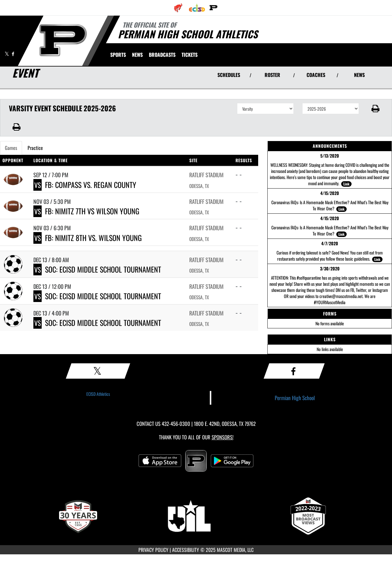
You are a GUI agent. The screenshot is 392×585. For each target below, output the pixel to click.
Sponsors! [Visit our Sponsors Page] (222, 437)
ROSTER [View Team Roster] (272, 75)
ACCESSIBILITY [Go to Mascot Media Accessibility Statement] (186, 550)
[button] (376, 109)
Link (346, 184)
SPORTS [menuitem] (118, 55)
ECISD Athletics (98, 394)
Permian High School (295, 398)
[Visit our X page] (7, 54)
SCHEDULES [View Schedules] (229, 75)
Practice (35, 148)
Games (11, 148)
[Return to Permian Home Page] (63, 40)
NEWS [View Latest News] (359, 75)
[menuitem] (178, 8)
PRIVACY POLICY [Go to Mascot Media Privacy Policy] (153, 550)
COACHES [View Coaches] (316, 75)
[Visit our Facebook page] (13, 54)
